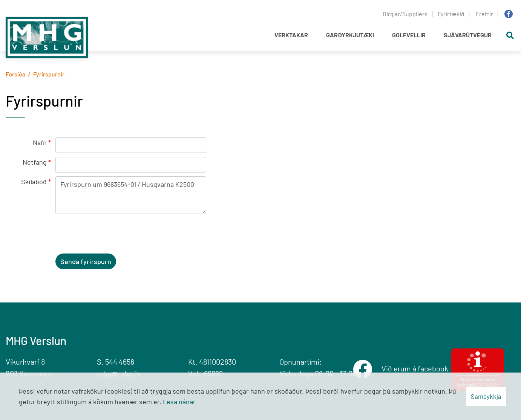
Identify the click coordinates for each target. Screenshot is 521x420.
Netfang (35, 162)
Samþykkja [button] (486, 396)
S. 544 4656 (116, 362)
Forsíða (15, 74)
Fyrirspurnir (49, 74)
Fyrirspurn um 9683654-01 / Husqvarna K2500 (131, 195)
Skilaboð (34, 182)
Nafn (40, 142)
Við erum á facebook (416, 368)
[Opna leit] (510, 35)
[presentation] (113, 235)
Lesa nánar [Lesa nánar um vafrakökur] (179, 402)
